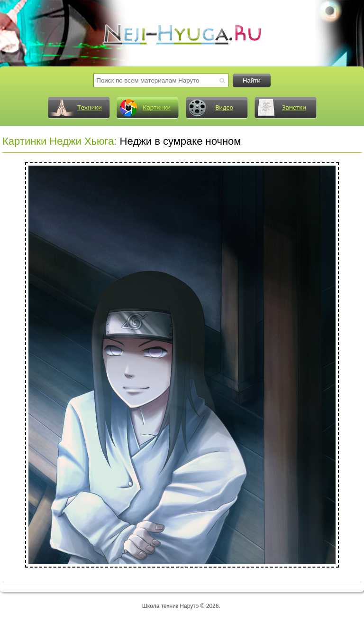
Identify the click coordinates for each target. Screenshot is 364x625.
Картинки (147, 108)
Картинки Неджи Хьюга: (59, 141)
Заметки (285, 108)
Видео (217, 108)
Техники (79, 108)
